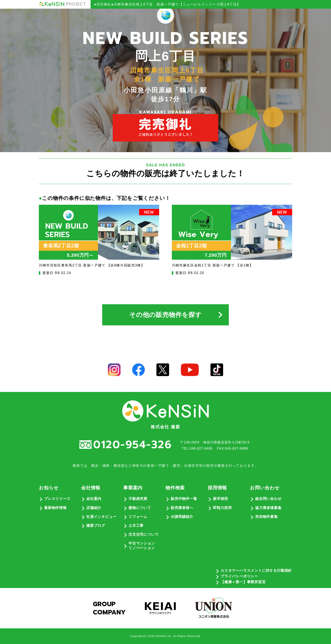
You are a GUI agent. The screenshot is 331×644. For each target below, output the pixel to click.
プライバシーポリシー (239, 576)
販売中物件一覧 (184, 499)
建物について (140, 508)
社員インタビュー (101, 517)
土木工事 (136, 526)
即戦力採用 (222, 508)
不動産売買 (138, 499)
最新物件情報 (55, 508)
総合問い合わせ (268, 499)
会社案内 (94, 499)
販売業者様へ (182, 508)
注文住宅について (144, 534)
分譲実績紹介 (182, 517)
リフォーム (138, 517)
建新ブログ (96, 526)
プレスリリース (57, 499)
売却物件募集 (267, 517)
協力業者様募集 (268, 508)
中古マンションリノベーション (142, 546)
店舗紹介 (94, 508)
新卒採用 (220, 499)
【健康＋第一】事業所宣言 (243, 582)
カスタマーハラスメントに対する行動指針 (256, 571)
